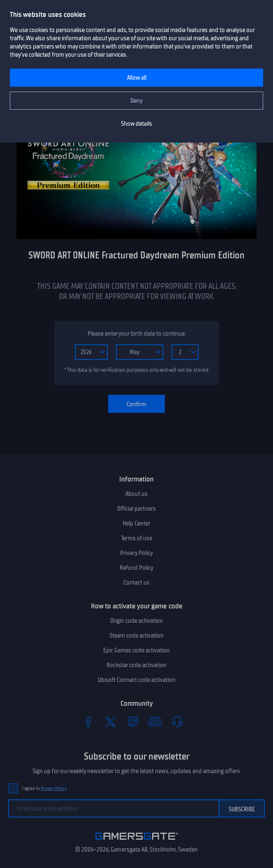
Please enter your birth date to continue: (136, 334)
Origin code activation (136, 621)
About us (136, 494)
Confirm (136, 404)
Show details (136, 124)
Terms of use (137, 538)
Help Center (136, 523)
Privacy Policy (136, 553)
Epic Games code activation (136, 650)
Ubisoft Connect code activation (137, 680)
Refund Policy (136, 568)
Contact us (136, 583)
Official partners (136, 509)
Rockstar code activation (136, 665)
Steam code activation (136, 635)
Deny (136, 101)
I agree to (44, 789)
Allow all (137, 78)
